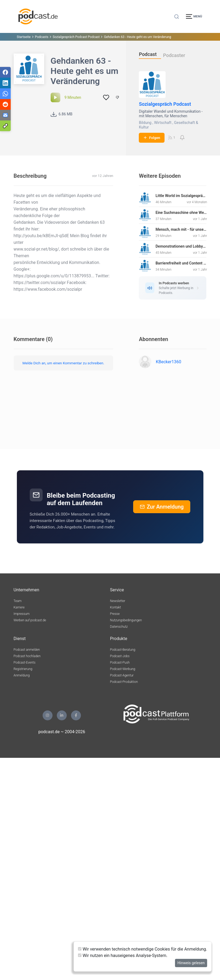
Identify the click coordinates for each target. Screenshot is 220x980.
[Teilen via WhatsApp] (5, 94)
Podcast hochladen (27, 656)
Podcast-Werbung (123, 669)
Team (18, 601)
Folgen (152, 138)
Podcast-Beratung (123, 650)
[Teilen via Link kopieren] (5, 126)
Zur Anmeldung (162, 507)
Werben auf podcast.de (30, 620)
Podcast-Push (120, 663)
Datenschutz (119, 627)
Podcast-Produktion (124, 682)
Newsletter (118, 601)
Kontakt (116, 607)
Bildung (145, 123)
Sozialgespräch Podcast (165, 104)
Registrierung (23, 669)
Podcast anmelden (27, 650)
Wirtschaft (163, 123)
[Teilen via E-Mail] (5, 115)
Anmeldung (22, 675)
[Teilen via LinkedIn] (5, 83)
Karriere (19, 607)
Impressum (22, 614)
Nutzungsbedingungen (126, 620)
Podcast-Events (25, 663)
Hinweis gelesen (191, 963)
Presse (115, 614)
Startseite (24, 37)
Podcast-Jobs (120, 656)
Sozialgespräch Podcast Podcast (76, 37)
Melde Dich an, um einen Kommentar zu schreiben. (63, 363)
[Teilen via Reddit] (5, 104)
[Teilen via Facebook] (5, 72)
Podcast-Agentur (122, 675)
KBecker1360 (168, 362)
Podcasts (42, 37)
